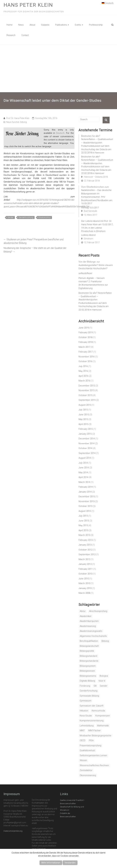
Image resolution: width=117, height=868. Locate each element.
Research (11, 35)
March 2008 (84, 593)
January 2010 (85, 588)
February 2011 (86, 569)
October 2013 (85, 506)
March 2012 (84, 559)
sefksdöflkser (85, 273)
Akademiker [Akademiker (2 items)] (86, 616)
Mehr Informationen (51, 863)
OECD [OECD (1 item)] (83, 740)
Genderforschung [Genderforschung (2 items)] (89, 691)
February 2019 (86, 332)
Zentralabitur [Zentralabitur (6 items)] (86, 770)
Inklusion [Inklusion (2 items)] (84, 711)
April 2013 (83, 530)
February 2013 (86, 540)
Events (78, 25)
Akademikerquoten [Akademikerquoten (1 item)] (89, 621)
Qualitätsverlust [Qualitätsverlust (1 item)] (87, 750)
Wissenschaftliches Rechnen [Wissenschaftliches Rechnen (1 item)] (94, 765)
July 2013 (83, 516)
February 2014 (86, 487)
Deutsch (108, 3)
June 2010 (84, 579)
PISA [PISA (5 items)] (91, 740)
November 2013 (86, 501)
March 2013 (84, 535)
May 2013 (83, 525)
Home (9, 25)
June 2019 (84, 328)
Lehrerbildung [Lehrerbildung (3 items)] (87, 726)
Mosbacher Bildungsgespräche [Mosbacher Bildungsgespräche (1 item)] (95, 736)
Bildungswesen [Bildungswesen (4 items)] (87, 671)
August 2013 (85, 511)
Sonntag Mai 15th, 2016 (46, 118)
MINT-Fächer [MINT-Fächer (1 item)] (95, 731)
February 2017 (86, 352)
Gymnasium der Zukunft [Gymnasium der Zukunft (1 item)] (92, 706)
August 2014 (85, 458)
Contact (25, 35)
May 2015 (83, 419)
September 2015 (87, 400)
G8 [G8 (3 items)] (95, 686)
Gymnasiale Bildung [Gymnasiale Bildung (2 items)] (89, 696)
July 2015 (83, 410)
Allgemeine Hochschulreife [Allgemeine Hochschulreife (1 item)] (93, 636)
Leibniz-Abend (88, 235)
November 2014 (86, 444)
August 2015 (85, 405)
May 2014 (83, 472)
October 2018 (85, 337)
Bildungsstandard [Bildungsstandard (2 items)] (88, 656)
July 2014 (83, 463)
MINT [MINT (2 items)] (82, 731)
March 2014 (84, 482)
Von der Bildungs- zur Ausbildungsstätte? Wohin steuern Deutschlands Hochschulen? (96, 265)
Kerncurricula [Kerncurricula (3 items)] (98, 711)
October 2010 (85, 574)
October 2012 (85, 550)
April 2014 (83, 477)
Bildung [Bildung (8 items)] (105, 641)
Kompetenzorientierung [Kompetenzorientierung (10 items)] (92, 721)
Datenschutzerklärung (13, 831)
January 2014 (85, 492)
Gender (10, 217)
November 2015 (86, 390)
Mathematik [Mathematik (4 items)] (103, 726)
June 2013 (84, 521)
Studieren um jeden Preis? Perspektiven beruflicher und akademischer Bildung (33, 241)
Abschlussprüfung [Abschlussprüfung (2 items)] (98, 611)
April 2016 (83, 376)
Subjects (45, 25)
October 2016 (85, 361)
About (32, 25)
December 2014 (87, 439)
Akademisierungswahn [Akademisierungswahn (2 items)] (91, 631)
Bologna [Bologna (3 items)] (104, 676)
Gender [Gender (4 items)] (104, 686)
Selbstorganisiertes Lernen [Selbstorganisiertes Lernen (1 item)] (93, 755)
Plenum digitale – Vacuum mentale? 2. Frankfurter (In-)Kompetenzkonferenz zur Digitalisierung (93, 283)
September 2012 (87, 554)
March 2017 (84, 347)
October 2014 (85, 448)
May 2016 (83, 371)
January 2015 (85, 434)
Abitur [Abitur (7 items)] (83, 611)
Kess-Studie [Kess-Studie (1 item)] (86, 716)
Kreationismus (45, 217)
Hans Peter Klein (28, 5)
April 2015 (83, 424)
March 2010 (84, 583)
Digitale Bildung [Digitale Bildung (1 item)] (87, 681)
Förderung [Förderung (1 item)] (85, 686)
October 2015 (85, 395)
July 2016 (83, 366)
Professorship (96, 25)
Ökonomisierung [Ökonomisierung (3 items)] (88, 775)
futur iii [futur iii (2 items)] (102, 681)
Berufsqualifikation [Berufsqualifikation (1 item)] (89, 641)
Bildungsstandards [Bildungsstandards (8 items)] (89, 661)
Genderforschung (26, 217)
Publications (61, 25)
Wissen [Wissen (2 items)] (83, 760)
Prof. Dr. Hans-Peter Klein (18, 118)
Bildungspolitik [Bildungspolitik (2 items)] (87, 651)
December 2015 (87, 386)
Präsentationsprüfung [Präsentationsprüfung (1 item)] (90, 746)
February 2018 (86, 342)
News (21, 25)
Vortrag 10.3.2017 (90, 208)
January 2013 (85, 545)
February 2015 (86, 429)
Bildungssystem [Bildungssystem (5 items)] (88, 666)
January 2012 (85, 564)
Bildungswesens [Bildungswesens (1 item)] (88, 676)
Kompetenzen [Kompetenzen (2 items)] (103, 716)
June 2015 (84, 415)
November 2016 (86, 357)
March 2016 (84, 381)
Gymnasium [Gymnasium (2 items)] (86, 701)
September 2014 (87, 453)
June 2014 (84, 468)
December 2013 (87, 497)
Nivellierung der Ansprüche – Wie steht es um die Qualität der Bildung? (35, 250)
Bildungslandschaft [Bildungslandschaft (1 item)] (89, 646)
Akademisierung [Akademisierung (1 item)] (88, 626)
